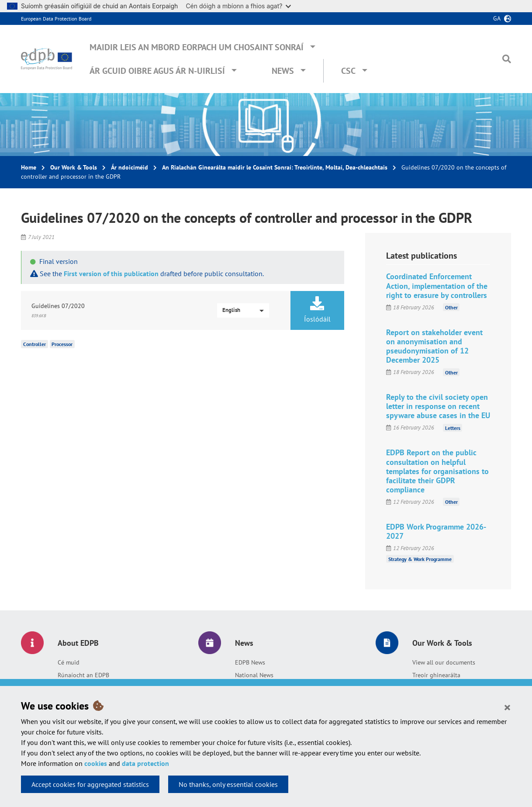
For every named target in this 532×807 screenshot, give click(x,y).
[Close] (507, 707)
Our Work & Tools (74, 167)
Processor (62, 344)
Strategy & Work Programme (420, 559)
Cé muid (69, 662)
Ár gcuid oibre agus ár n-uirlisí (157, 71)
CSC (348, 71)
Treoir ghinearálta (436, 675)
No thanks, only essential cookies (228, 784)
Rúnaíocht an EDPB (83, 675)
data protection (145, 763)
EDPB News (250, 662)
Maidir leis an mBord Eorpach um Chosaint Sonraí (197, 47)
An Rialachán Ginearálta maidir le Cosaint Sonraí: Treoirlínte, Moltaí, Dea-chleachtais (275, 167)
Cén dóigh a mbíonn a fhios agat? (238, 6)
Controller (35, 344)
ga (497, 18)
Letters (453, 428)
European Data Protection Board (56, 19)
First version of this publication (111, 274)
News (283, 71)
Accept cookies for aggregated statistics (90, 784)
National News (254, 675)
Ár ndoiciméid (130, 167)
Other (451, 307)
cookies (96, 763)
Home (29, 167)
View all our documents (444, 662)
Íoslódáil (317, 310)
